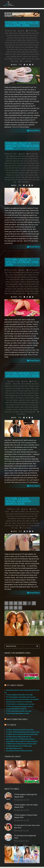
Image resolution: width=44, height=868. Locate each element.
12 (11, 603)
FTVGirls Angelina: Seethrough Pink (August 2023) (26, 796)
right (14, 54)
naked (37, 398)
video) (20, 180)
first (33, 40)
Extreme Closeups (18, 391)
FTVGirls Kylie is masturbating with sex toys (20, 704)
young (16, 61)
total (15, 59)
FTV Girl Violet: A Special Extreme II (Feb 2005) (22, 146)
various (29, 59)
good (7, 45)
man (28, 168)
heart (17, 393)
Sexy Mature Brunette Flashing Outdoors (19, 751)
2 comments (34, 293)
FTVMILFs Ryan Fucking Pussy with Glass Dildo (21, 744)
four (11, 43)
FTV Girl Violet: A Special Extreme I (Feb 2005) (22, 262)
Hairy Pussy (14, 516)
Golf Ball (23, 277)
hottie (25, 45)
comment (10, 38)
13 (16, 603)
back (37, 33)
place (17, 173)
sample (24, 54)
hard (17, 45)
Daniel (22, 31)
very (33, 59)
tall (6, 526)
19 (11, 608)
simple (21, 286)
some (37, 54)
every (27, 38)
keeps (24, 516)
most (20, 50)
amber (20, 33)
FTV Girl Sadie (33, 31)
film (30, 391)
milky (12, 50)
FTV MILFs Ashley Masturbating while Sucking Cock (23, 732)
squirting (14, 57)
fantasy (7, 163)
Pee (36, 400)
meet (36, 47)
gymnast (12, 45)
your (15, 182)
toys (19, 59)
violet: (30, 180)
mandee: (11, 398)
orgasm (35, 50)
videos (37, 59)
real (11, 54)
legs (16, 395)
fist (36, 40)
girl (24, 43)
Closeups (31, 386)
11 (6, 603)
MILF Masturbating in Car (14, 748)
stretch (19, 57)
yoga (16, 528)
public (31, 52)
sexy (13, 407)
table (26, 177)
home (25, 393)
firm (11, 163)
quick (33, 284)
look (16, 47)
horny (29, 166)
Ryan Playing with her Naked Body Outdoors (20, 739)
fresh (18, 43)
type (24, 526)
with (12, 61)
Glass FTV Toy (34, 43)
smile (26, 407)
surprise (25, 57)
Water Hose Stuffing (11, 293)
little (13, 47)
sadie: (18, 54)
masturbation (29, 47)
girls (27, 43)
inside (29, 45)
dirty (18, 161)
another (29, 33)
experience (33, 38)
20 (16, 608)
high (21, 45)
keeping (12, 395)
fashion (19, 40)
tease (31, 177)
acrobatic (22, 512)
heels (25, 166)
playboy (24, 402)
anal (24, 33)
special (31, 175)
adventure (22, 156)
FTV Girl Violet (33, 154)
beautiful (10, 36)
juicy (7, 168)
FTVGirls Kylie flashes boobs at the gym (19, 711)
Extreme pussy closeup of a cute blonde (19, 702)
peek (7, 402)
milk (8, 50)
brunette (22, 386)
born (11, 386)
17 (34, 603)
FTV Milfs (11, 725)
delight (18, 388)
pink (13, 173)
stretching (36, 523)
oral (11, 400)
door (19, 38)
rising (8, 286)
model (16, 50)
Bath (11, 159)
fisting (7, 43)
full (22, 43)
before (15, 159)
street (13, 177)
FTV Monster (10, 277)
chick (31, 36)
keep (7, 395)
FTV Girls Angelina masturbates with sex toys (21, 697)
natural (25, 50)
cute (14, 388)
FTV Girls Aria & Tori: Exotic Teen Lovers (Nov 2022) (27, 827)
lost (20, 47)
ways (34, 180)
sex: (13, 175)
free (14, 43)
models (7, 282)
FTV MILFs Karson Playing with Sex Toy (19, 737)
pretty (27, 52)
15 (25, 603)
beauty (18, 272)
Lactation (35, 45)
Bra (18, 36)
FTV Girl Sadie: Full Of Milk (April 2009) (22, 24)
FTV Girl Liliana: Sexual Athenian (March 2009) (18, 501)
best (19, 159)
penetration (31, 170)
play (23, 52)
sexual (17, 175)
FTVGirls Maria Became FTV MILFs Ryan (19, 746)
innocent (31, 393)
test (30, 57)
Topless (11, 59)
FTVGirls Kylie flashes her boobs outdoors (20, 706)
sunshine (9, 409)
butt (27, 36)
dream (28, 388)
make (24, 168)
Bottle (27, 272)
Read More (34, 131)
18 (6, 608)
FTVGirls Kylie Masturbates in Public (18, 713)
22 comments (27, 528)
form (36, 391)
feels (25, 275)
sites (28, 54)
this (36, 57)
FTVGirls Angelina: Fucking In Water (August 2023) (26, 816)
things (36, 289)
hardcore (20, 166)
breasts (23, 36)
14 (20, 603)
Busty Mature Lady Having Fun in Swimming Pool (22, 741)
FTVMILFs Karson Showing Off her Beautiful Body (22, 734)
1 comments (25, 182)
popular (15, 284)
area (33, 33)
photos (19, 52)
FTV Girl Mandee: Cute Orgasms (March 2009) (22, 375)
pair (33, 400)
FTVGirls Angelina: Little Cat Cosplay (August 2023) (26, 806)
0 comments (21, 414)
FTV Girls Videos (15, 685)
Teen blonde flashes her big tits (16, 709)
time (6, 59)
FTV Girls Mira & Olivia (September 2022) (25, 837)
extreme (9, 40)
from (29, 163)
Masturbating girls (17, 719)
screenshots (24, 405)
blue (27, 159)
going (7, 166)
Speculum (9, 289)
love (23, 47)
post (24, 173)
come (35, 36)
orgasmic (22, 400)
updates (18, 291)
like (10, 47)
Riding (35, 173)
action (15, 33)
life (7, 47)
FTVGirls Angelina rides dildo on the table (19, 695)
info (33, 166)
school (17, 405)
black (15, 36)
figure (24, 40)
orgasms (9, 52)
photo (14, 52)
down (23, 38)
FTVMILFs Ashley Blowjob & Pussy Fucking (20, 730)
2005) (11, 156)
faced (14, 40)
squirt (8, 57)
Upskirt (23, 59)
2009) (11, 33)
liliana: (32, 516)
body (30, 159)
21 (20, 608)
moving (12, 170)
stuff (23, 177)
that (33, 57)
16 (29, 603)
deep (16, 38)
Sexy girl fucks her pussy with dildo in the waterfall (22, 699)
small (32, 54)
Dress (26, 161)
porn (28, 402)
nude (30, 50)
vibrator (27, 291)
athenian (32, 512)
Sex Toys (32, 405)
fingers (29, 40)
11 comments (27, 61)
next (8, 400)
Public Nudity (27, 284)
